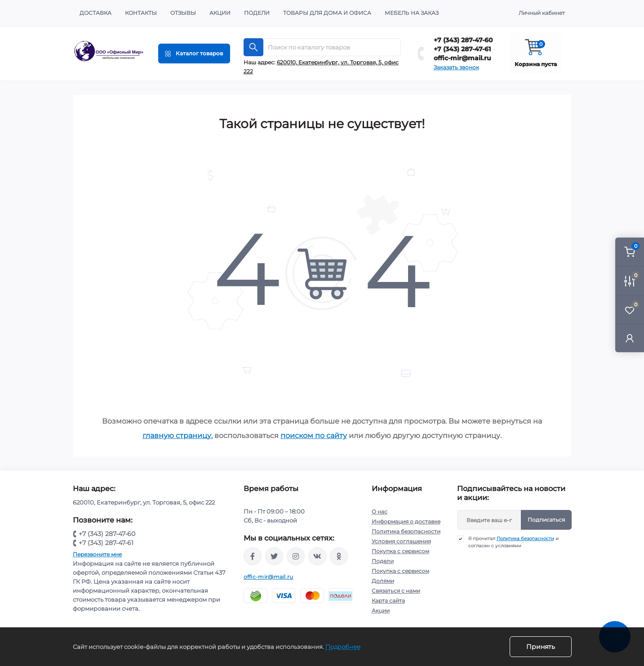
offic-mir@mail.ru (462, 58)
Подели (257, 13)
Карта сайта (388, 601)
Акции (220, 13)
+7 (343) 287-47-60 (463, 40)
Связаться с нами (396, 591)
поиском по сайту (314, 436)
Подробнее (343, 647)
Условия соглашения (401, 541)
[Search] (253, 47)
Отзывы (183, 13)
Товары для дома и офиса (327, 13)
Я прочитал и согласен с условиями (513, 542)
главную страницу (177, 436)
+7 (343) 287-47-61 (462, 49)
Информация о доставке (406, 521)
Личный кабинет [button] (542, 13)
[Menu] (194, 54)
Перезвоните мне (97, 554)
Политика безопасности (406, 531)
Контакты (141, 13)
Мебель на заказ (412, 13)
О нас (380, 512)
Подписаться (546, 520)
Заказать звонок (456, 67)
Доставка (95, 13)
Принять (541, 647)
